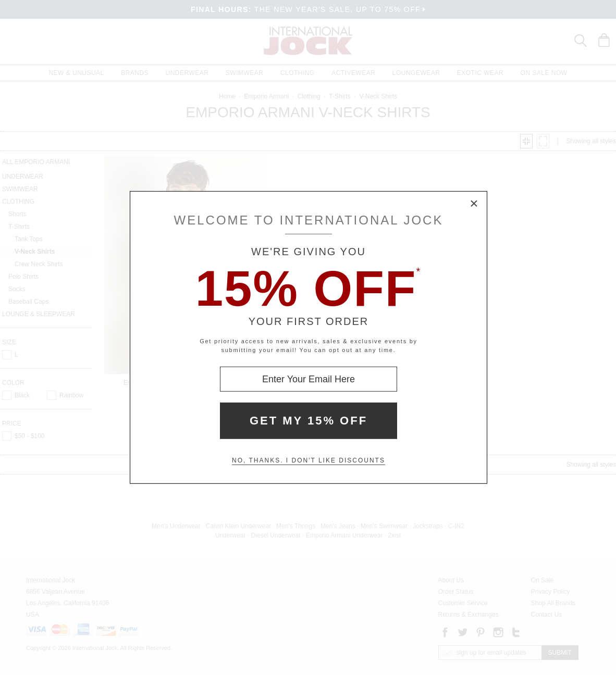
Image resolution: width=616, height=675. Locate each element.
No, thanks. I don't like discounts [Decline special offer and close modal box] (309, 460)
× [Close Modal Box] (474, 204)
